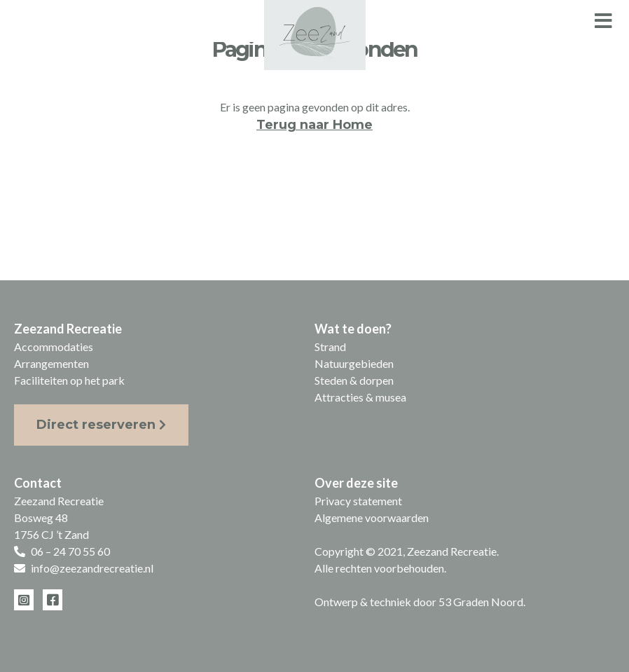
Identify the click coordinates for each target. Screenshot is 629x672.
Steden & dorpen (354, 380)
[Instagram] (24, 600)
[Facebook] (53, 600)
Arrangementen (51, 363)
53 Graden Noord (481, 602)
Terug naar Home (314, 125)
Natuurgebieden (354, 363)
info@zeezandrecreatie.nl (92, 568)
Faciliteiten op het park (69, 380)
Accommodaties (54, 347)
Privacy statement (358, 501)
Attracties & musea (360, 397)
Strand (330, 347)
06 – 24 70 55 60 (70, 551)
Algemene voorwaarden (372, 517)
